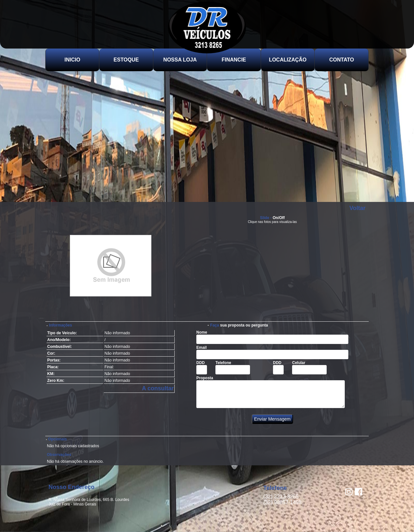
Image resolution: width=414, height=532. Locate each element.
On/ (276, 218)
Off (282, 218)
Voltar (357, 208)
